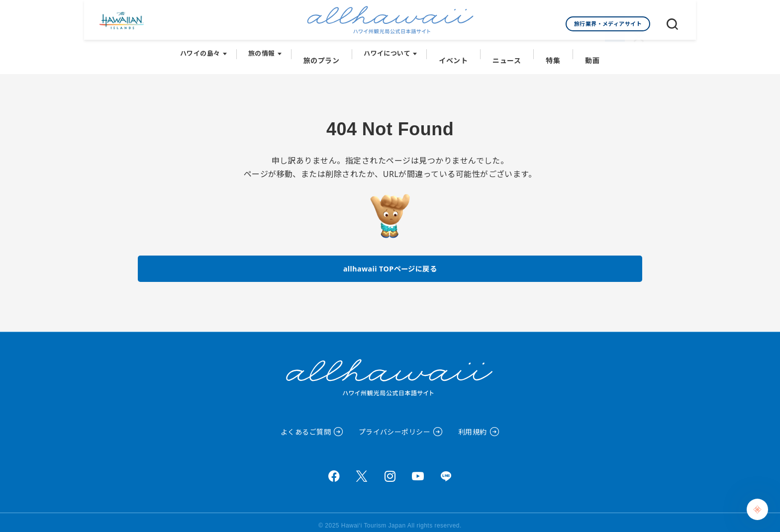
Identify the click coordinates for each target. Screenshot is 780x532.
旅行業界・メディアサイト (608, 24)
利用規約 (473, 425)
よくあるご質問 (306, 425)
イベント (455, 50)
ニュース (506, 50)
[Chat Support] (757, 509)
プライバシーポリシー (395, 425)
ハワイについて (390, 50)
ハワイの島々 (207, 50)
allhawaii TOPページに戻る (390, 261)
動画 (587, 50)
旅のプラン (326, 50)
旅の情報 (268, 50)
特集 (549, 50)
